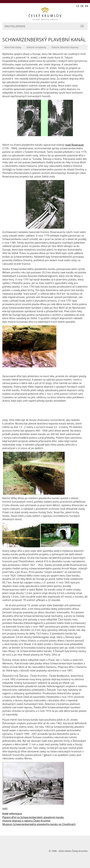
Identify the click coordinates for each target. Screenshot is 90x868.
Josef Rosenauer (75, 145)
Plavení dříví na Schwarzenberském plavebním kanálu (33, 817)
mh (5, 808)
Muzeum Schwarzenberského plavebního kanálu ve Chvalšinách (39, 824)
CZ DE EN (82, 6)
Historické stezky (13, 47)
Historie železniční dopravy (65, 47)
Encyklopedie (15, 26)
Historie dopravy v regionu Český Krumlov (26, 821)
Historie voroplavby (36, 47)
